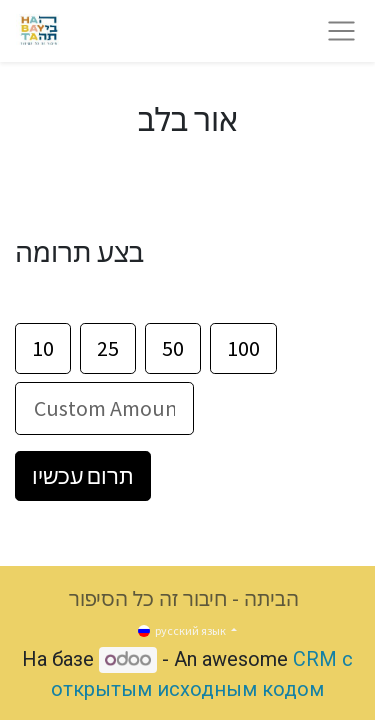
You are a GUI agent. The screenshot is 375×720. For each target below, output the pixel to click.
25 (108, 348)
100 (243, 348)
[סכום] (104, 408)
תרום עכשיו (83, 476)
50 (173, 348)
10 (43, 348)
